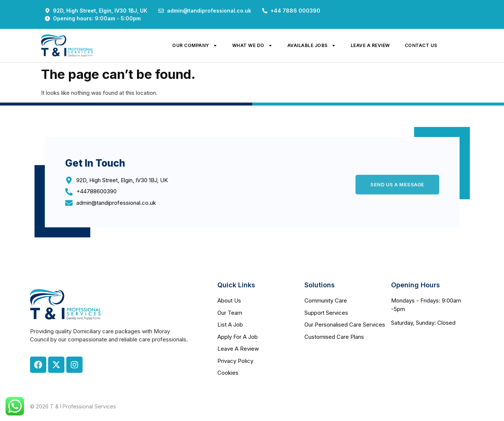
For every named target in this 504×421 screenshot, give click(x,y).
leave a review (370, 45)
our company (195, 46)
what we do (252, 46)
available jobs (312, 46)
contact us (421, 45)
